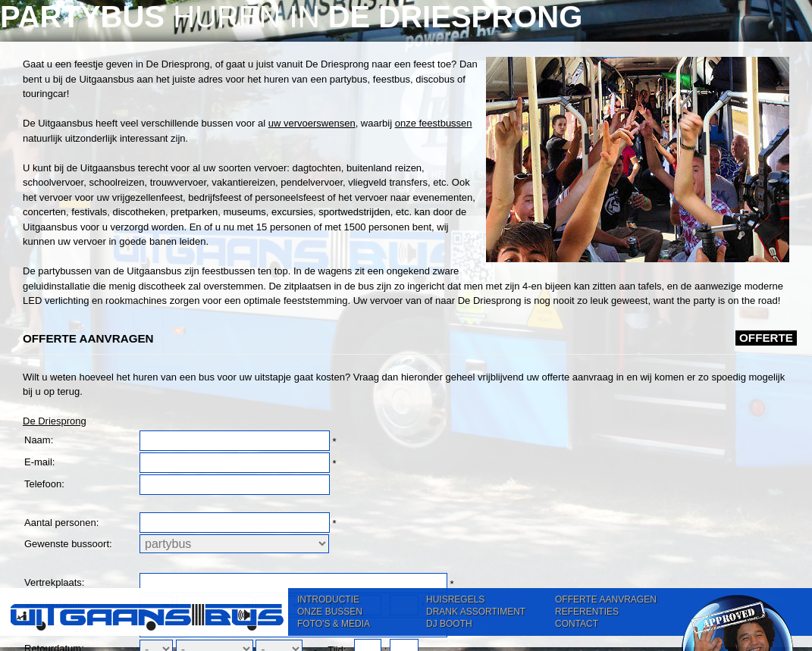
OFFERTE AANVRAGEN (606, 599)
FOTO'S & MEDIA (334, 624)
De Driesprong (55, 421)
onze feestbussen (434, 123)
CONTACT (577, 624)
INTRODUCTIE (328, 599)
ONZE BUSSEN (330, 612)
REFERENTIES (587, 612)
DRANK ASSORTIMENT (476, 612)
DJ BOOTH (449, 624)
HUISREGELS (455, 599)
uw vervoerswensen (312, 123)
